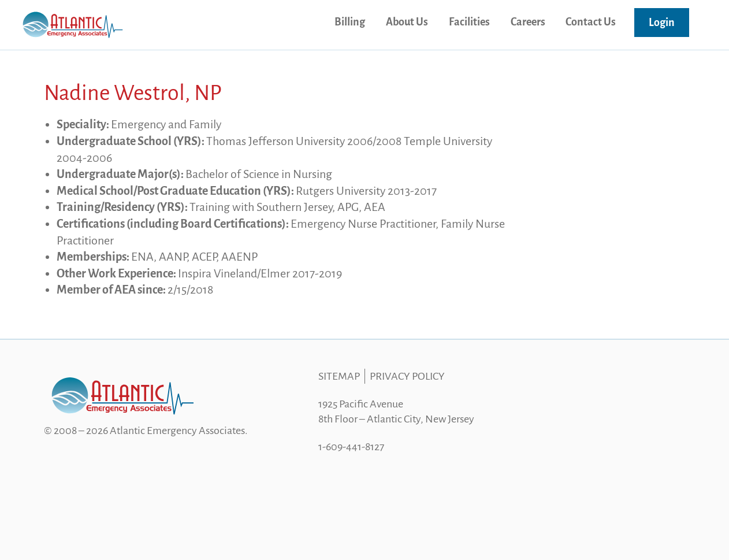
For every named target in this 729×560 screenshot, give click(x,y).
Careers (528, 22)
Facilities (469, 22)
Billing (350, 22)
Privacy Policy (407, 376)
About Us (407, 22)
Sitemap (339, 376)
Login (662, 23)
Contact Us (591, 22)
